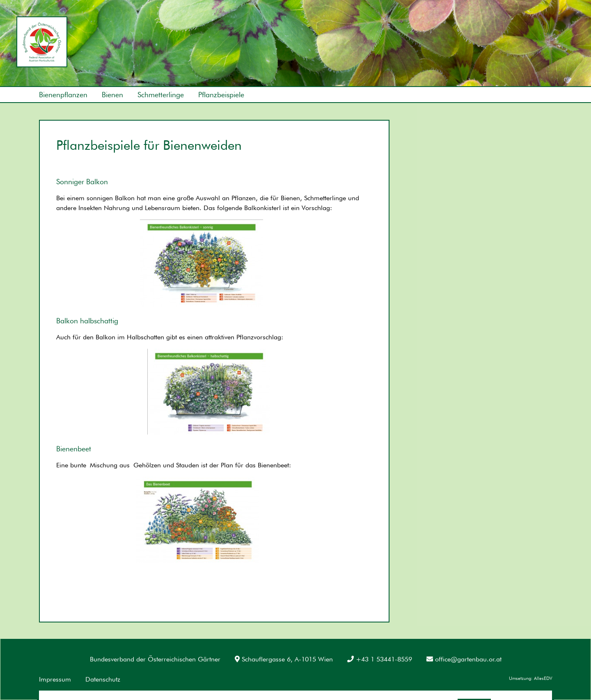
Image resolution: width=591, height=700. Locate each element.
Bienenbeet (74, 449)
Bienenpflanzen (63, 95)
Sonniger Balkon (82, 182)
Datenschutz (103, 679)
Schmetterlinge (161, 95)
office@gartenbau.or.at (464, 659)
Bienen (112, 95)
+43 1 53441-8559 (380, 659)
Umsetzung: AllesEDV (530, 678)
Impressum (55, 679)
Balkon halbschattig (87, 321)
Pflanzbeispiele (221, 95)
